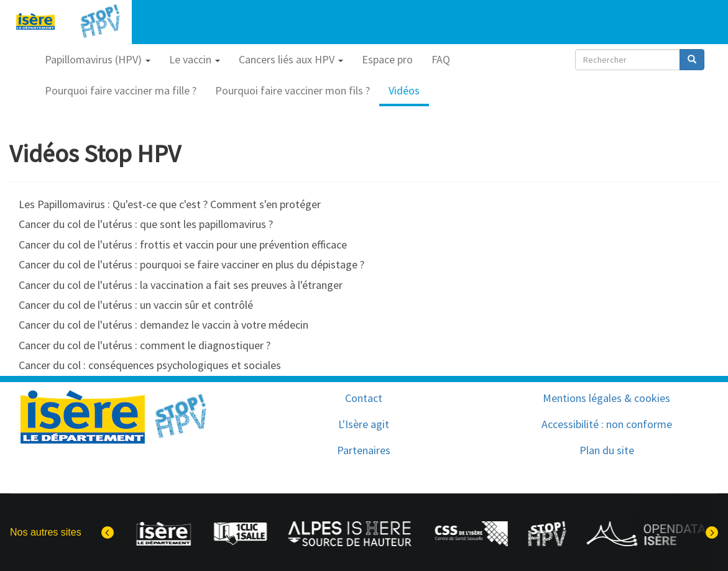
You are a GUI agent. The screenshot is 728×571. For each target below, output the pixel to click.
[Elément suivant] (712, 532)
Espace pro (387, 59)
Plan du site (607, 450)
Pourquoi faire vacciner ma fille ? (121, 90)
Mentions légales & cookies (606, 398)
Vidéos (404, 90)
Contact (364, 398)
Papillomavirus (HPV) (98, 59)
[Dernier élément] (108, 532)
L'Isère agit (364, 424)
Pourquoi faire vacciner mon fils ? (293, 90)
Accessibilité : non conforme (607, 424)
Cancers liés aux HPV (291, 59)
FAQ (441, 59)
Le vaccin (195, 59)
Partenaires (364, 450)
